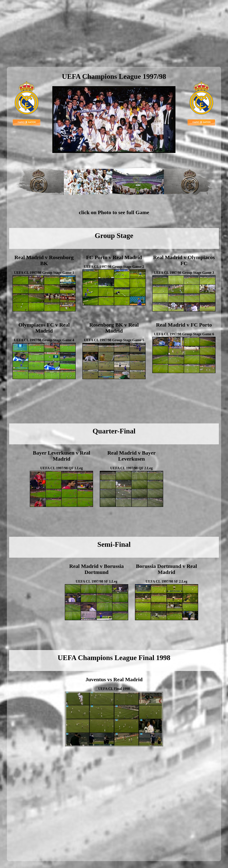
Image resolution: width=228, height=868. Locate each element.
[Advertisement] (114, 33)
